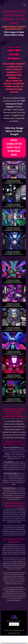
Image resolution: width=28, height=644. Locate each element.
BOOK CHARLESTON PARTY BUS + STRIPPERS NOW (14, 147)
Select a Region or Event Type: (14, 621)
